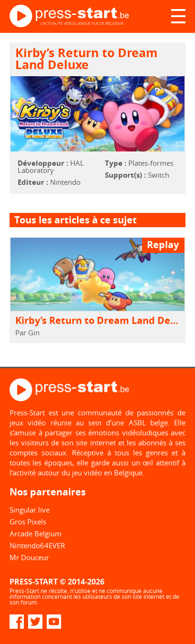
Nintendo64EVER (37, 545)
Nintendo (65, 182)
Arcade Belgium (36, 533)
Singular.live (30, 510)
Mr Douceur (29, 557)
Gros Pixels (28, 522)
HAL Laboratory (51, 166)
